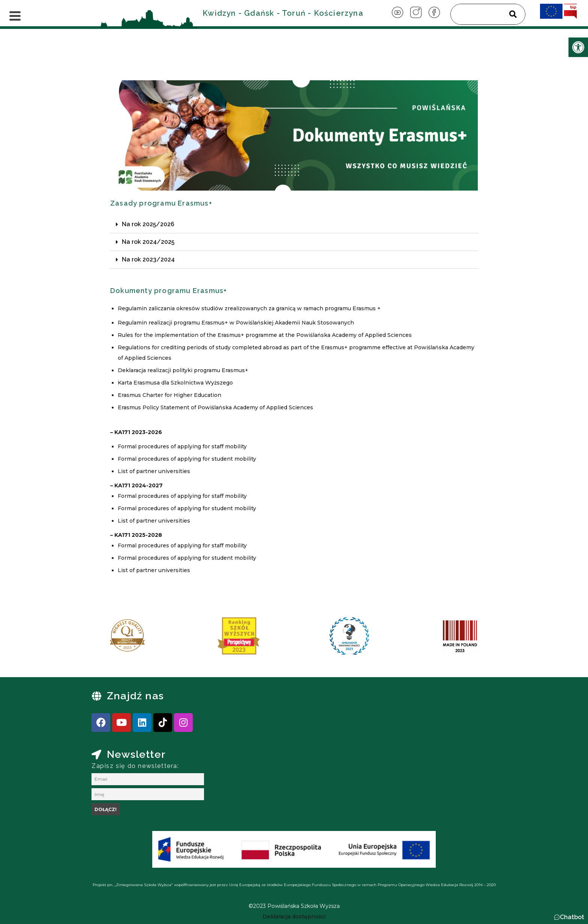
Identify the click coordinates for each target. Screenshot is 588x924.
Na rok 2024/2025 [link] (148, 242)
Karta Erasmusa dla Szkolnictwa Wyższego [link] (175, 383)
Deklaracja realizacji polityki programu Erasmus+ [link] (183, 370)
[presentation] (99, 639)
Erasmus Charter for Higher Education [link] (169, 395)
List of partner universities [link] (154, 471)
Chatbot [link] (572, 917)
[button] (294, 225)
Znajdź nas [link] (135, 696)
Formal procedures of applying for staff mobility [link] (182, 446)
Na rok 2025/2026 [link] (148, 224)
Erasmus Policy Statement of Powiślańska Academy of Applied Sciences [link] (215, 407)
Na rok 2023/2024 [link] (148, 259)
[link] (578, 47)
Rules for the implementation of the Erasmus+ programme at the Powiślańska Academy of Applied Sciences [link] (265, 335)
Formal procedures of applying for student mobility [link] (187, 459)
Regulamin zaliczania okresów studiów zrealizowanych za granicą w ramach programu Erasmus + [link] (249, 308)
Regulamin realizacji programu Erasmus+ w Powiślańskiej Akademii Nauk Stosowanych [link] (236, 323)
